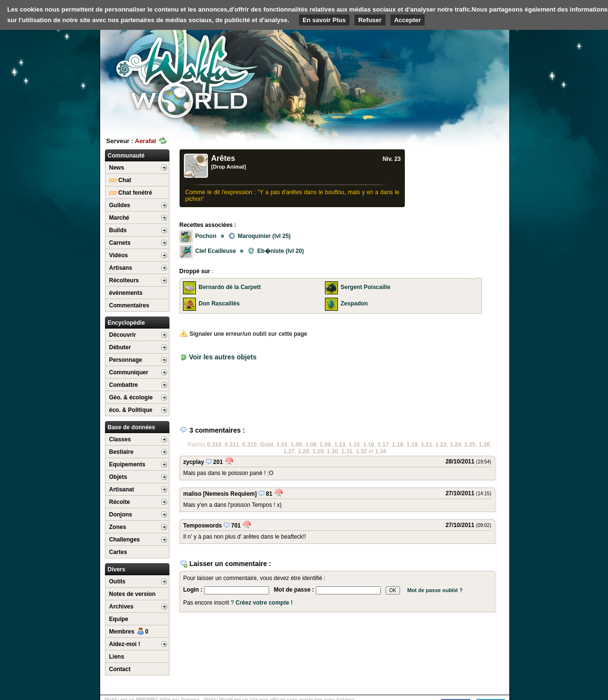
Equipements (127, 464)
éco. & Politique (131, 410)
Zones (118, 527)
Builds (118, 230)
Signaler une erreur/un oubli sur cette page (244, 334)
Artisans (121, 268)
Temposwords (203, 526)
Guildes (120, 205)
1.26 (484, 445)
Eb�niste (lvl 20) (276, 251)
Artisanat (122, 489)
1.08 (311, 445)
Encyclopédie (126, 323)
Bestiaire (122, 452)
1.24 (455, 445)
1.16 (369, 445)
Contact (120, 669)
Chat (120, 180)
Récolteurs (124, 280)
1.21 (426, 445)
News (117, 168)
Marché (119, 218)
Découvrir (123, 335)
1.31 (347, 451)
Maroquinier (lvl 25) (259, 236)
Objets (118, 477)
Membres (129, 632)
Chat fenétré (131, 193)
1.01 (282, 445)
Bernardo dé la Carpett (230, 287)
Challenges (125, 540)
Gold (266, 445)
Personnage (126, 360)
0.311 (232, 445)
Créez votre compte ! (264, 603)
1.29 (318, 451)
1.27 (289, 451)
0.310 (214, 445)
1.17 (383, 445)
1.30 (332, 451)
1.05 (296, 445)
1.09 (325, 445)
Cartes (118, 552)
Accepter (408, 20)
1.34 (381, 451)
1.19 (412, 445)
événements (126, 293)
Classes (120, 439)
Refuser (370, 20)
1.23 (441, 445)
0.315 (249, 445)
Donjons (121, 515)
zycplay (194, 462)
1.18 (397, 445)
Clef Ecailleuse (216, 251)
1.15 (354, 445)
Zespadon (355, 304)
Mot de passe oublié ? (435, 590)
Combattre (124, 385)
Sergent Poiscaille (366, 287)
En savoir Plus (324, 20)
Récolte (120, 502)
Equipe (119, 619)
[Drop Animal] (229, 167)
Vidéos (119, 255)
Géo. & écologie (131, 397)
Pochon (206, 236)
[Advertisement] (437, 75)
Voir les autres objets (223, 357)
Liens (117, 657)
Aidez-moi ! (125, 644)
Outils (117, 581)
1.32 (361, 451)
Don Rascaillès (219, 304)
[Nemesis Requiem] (230, 494)
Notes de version (133, 594)
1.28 (304, 451)
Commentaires (129, 305)
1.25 (470, 445)
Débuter (120, 347)
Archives (122, 607)
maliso (193, 494)
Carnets (120, 243)
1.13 (340, 445)
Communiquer (129, 372)
